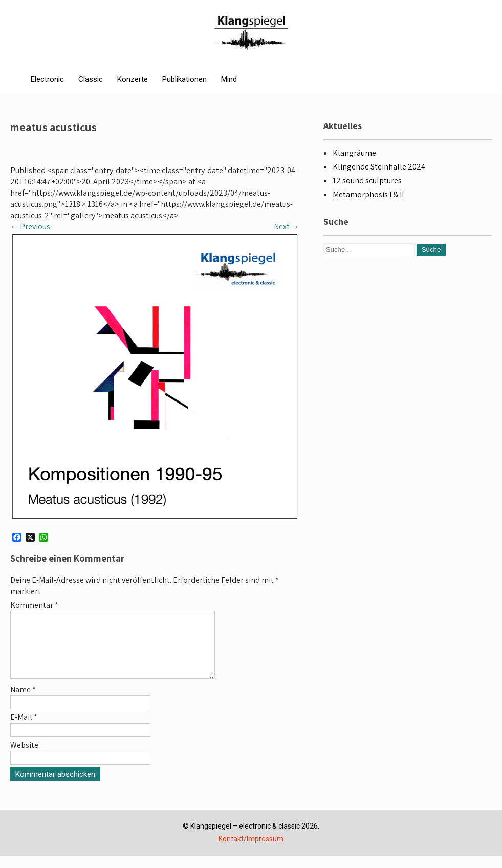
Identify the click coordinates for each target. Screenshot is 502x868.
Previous (30, 227)
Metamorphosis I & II (368, 194)
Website (24, 757)
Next (287, 227)
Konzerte (133, 79)
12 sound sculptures (367, 181)
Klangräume (354, 153)
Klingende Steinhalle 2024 (379, 167)
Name (23, 702)
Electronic (47, 79)
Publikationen (184, 79)
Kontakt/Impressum (251, 851)
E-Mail (24, 729)
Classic (91, 79)
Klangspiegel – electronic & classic (245, 838)
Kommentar (34, 605)
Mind (229, 79)
